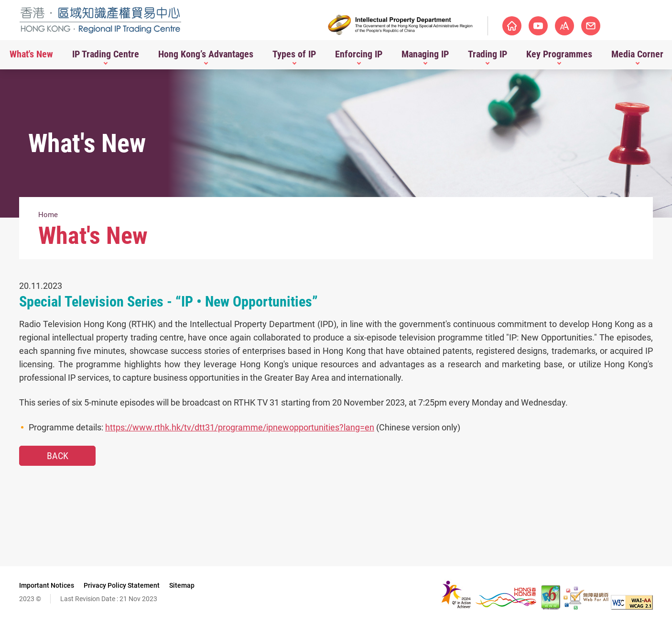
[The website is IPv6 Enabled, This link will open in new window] (551, 607)
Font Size (591, 26)
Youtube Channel (538, 26)
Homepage (512, 26)
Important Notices (47, 585)
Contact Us (617, 26)
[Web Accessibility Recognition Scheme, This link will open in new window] (586, 607)
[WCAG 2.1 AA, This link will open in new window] (632, 607)
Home (48, 215)
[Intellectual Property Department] (400, 25)
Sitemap (182, 585)
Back (58, 456)
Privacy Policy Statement (122, 585)
